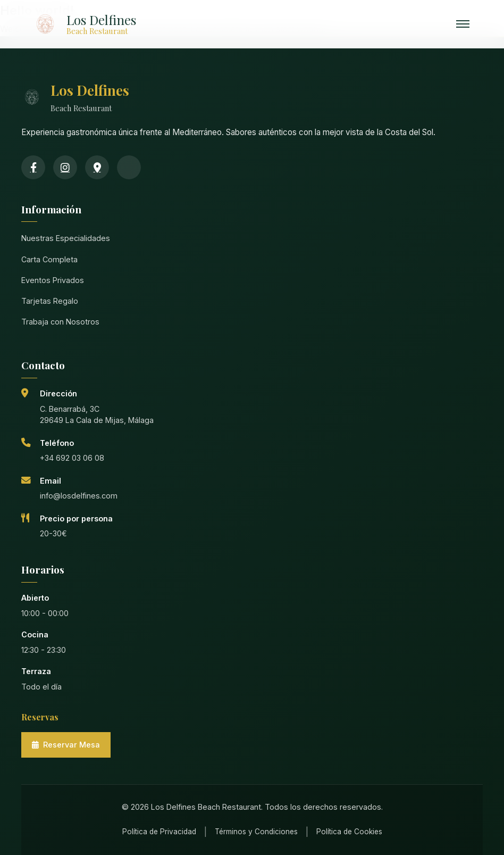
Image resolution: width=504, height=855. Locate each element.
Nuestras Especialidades (66, 238)
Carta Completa (49, 259)
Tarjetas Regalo (50, 301)
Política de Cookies (349, 832)
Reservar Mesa (66, 745)
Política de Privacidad (159, 832)
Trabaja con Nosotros (60, 322)
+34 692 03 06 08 (72, 458)
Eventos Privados (53, 280)
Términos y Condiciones (256, 832)
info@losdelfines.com (79, 496)
